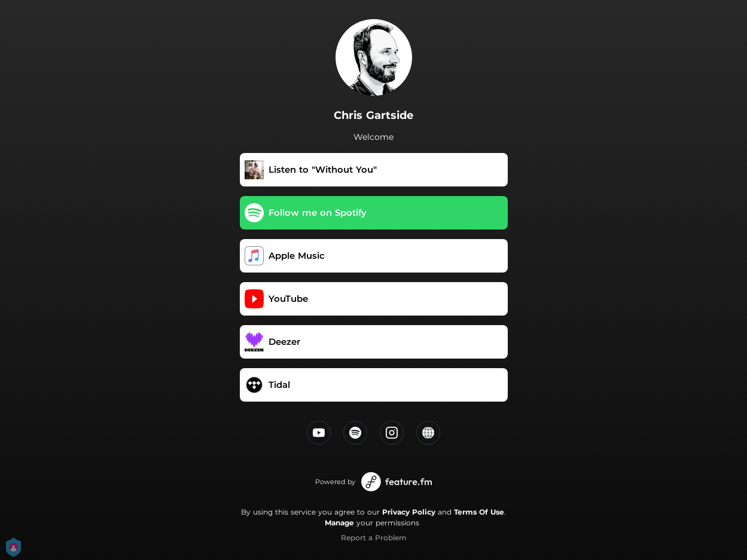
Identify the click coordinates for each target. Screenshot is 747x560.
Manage (339, 523)
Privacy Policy (409, 512)
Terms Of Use (479, 512)
